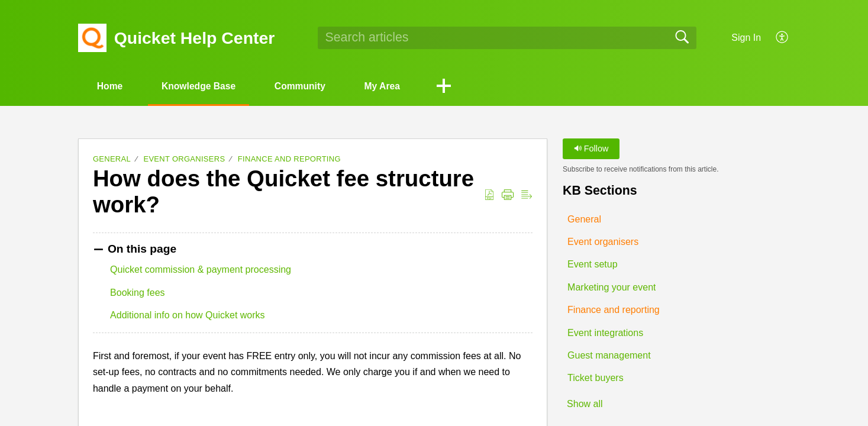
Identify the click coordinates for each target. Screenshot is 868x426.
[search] (507, 38)
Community (309, 86)
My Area (395, 86)
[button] (783, 38)
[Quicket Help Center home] (92, 38)
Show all (585, 404)
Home (112, 86)
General (112, 159)
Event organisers (184, 159)
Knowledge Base (204, 86)
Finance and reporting (289, 159)
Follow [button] (591, 149)
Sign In (746, 38)
